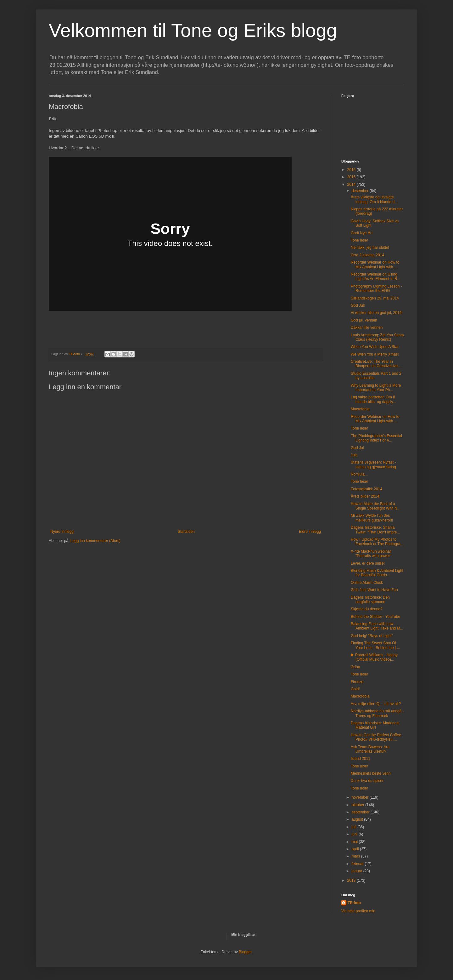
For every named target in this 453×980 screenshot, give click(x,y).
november (361, 797)
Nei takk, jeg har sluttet (370, 248)
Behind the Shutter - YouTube (375, 617)
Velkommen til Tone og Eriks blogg (193, 30)
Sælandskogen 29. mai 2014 (375, 298)
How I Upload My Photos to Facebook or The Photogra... (377, 542)
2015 (352, 177)
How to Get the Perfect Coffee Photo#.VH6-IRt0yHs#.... (376, 737)
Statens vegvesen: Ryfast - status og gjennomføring (373, 464)
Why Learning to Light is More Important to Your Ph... (376, 388)
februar (358, 864)
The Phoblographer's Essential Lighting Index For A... (376, 438)
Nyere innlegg (62, 532)
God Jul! (358, 305)
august (358, 819)
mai (355, 842)
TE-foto (354, 903)
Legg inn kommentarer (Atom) (95, 541)
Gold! (355, 689)
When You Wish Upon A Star (375, 347)
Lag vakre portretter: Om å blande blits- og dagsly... (373, 399)
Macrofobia (360, 409)
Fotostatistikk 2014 (366, 489)
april (356, 849)
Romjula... (359, 474)
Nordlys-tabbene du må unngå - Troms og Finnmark (377, 713)
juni (355, 834)
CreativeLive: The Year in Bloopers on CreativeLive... (376, 364)
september (361, 812)
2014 (352, 185)
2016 (352, 170)
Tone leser (359, 240)
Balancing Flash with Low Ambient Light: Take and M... (377, 626)
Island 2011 (361, 759)
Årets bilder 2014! (366, 496)
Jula (354, 455)
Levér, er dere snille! (368, 563)
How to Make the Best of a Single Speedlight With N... (376, 506)
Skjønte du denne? (367, 609)
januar (358, 871)
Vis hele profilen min (358, 911)
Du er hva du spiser (367, 781)
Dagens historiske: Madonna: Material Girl (375, 725)
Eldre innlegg (310, 532)
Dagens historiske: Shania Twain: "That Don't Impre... (375, 530)
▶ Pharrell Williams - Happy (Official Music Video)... (374, 657)
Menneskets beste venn (371, 773)
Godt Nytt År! (362, 233)
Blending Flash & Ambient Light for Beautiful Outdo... (377, 573)
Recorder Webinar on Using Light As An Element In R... (376, 276)
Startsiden (186, 532)
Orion (355, 667)
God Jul (357, 448)
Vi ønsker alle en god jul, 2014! (377, 313)
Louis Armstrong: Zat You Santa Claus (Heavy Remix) (377, 337)
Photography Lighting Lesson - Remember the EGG (376, 288)
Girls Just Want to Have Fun (374, 590)
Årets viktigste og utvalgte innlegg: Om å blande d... (374, 199)
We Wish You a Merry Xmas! (375, 354)
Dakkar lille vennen (367, 328)
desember (361, 191)
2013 (352, 880)
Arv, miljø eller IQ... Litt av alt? (376, 704)
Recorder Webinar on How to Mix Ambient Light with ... (375, 265)
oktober (358, 805)
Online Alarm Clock (367, 583)
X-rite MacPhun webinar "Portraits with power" (371, 554)
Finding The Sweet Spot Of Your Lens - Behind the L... (375, 645)
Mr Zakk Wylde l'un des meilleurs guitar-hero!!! (372, 518)
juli (355, 827)
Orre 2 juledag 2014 (367, 255)
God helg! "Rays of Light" (372, 636)
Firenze (357, 682)
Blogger (245, 952)
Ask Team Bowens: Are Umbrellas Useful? (370, 749)
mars (356, 856)
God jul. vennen (364, 320)
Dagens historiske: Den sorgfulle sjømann (370, 600)
